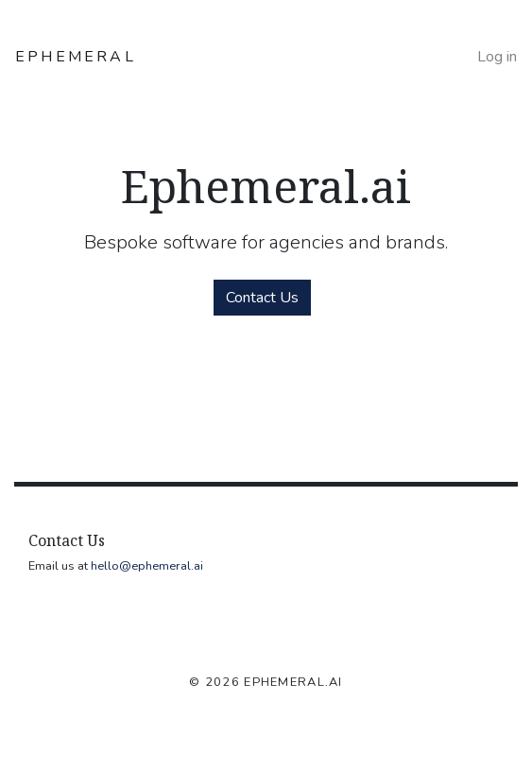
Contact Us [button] (262, 298)
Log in (497, 57)
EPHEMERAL (76, 57)
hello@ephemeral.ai (147, 566)
